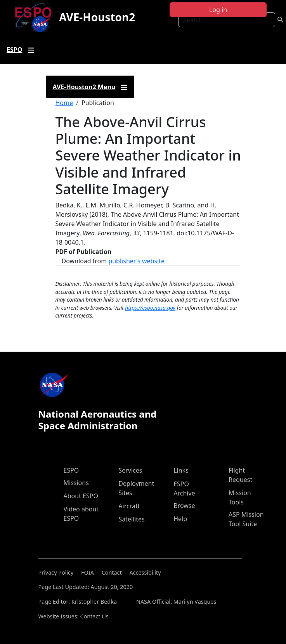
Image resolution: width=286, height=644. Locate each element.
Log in (218, 10)
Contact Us (94, 616)
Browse (184, 506)
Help (180, 519)
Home (64, 103)
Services (130, 470)
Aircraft (129, 506)
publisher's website (136, 261)
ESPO (71, 470)
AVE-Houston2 (97, 17)
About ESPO (81, 496)
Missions (76, 483)
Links (181, 470)
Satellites (131, 519)
